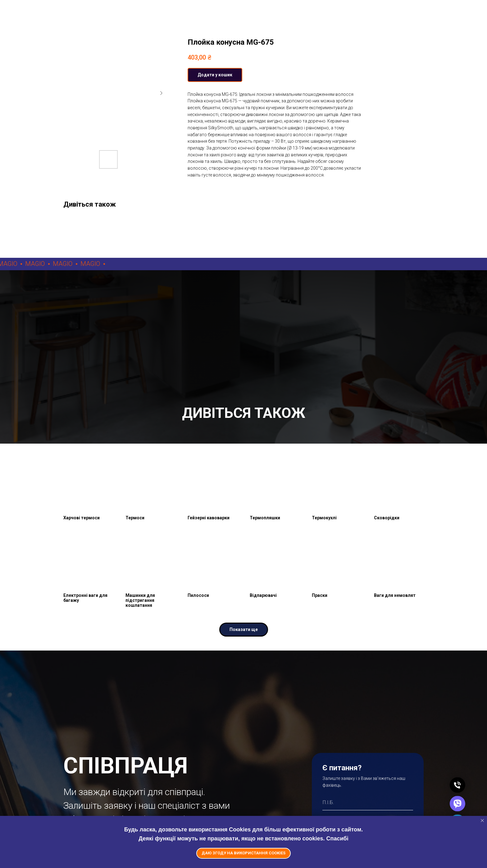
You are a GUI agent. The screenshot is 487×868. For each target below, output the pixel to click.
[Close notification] (482, 821)
